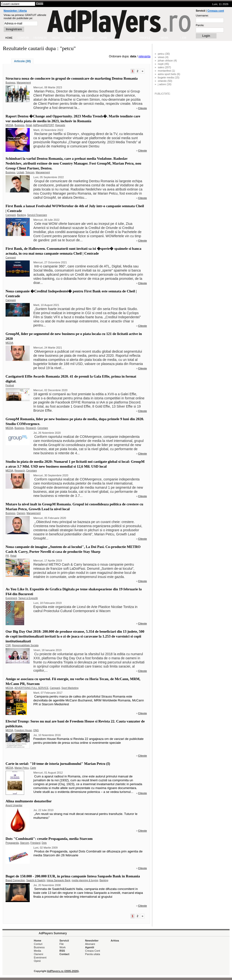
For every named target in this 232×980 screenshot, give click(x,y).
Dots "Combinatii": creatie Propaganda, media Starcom (49, 839)
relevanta (144, 56)
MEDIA (9, 125)
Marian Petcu (22, 768)
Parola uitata (93, 954)
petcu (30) (164, 54)
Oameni (21, 513)
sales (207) (164, 67)
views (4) (163, 57)
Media (37, 951)
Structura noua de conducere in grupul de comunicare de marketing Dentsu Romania (72, 78)
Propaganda (12, 843)
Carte (33, 768)
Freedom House (23, 730)
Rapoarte (60, 125)
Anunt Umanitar (14, 805)
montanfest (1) (166, 71)
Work (62, 947)
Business (11, 83)
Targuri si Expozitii (28, 598)
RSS (62, 951)
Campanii (11, 215)
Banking (22, 215)
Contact (64, 954)
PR (7, 556)
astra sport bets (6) (169, 74)
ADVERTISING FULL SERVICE (32, 688)
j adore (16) (165, 84)
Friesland (35, 843)
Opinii (37, 961)
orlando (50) (165, 81)
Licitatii (20, 172)
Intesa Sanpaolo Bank (58, 880)
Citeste (142, 108)
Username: (202, 15)
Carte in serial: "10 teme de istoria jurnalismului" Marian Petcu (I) (58, 764)
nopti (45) (163, 64)
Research (31, 428)
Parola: (200, 25)
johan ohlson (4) (167, 61)
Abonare (90, 944)
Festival (10, 385)
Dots (44, 843)
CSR (8, 645)
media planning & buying (85, 880)
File (62, 944)
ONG (36, 730)
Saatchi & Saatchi (36, 880)
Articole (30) (22, 61)
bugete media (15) (169, 77)
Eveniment (11, 598)
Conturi (38, 944)
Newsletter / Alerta (15, 11)
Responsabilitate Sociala (25, 645)
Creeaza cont (216, 11)
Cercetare (43, 428)
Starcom (25, 843)
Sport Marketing (70, 688)
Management (24, 83)
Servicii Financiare (37, 215)
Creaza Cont (93, 951)
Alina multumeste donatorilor (29, 801)
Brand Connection (15, 880)
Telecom (30, 172)
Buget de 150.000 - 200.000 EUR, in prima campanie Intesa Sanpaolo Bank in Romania (73, 876)
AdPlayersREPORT (43, 125)
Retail (29, 125)
